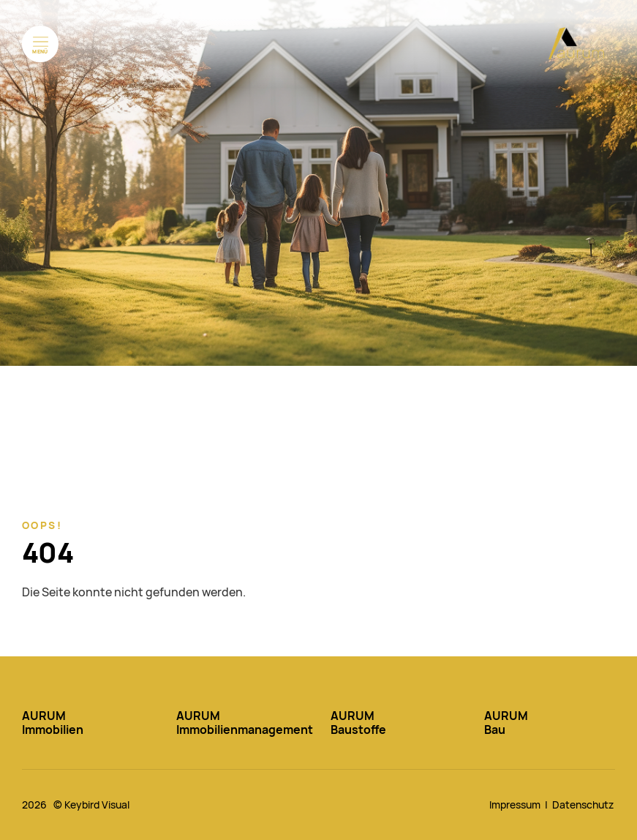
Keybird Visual (97, 805)
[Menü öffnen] (40, 44)
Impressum (515, 805)
